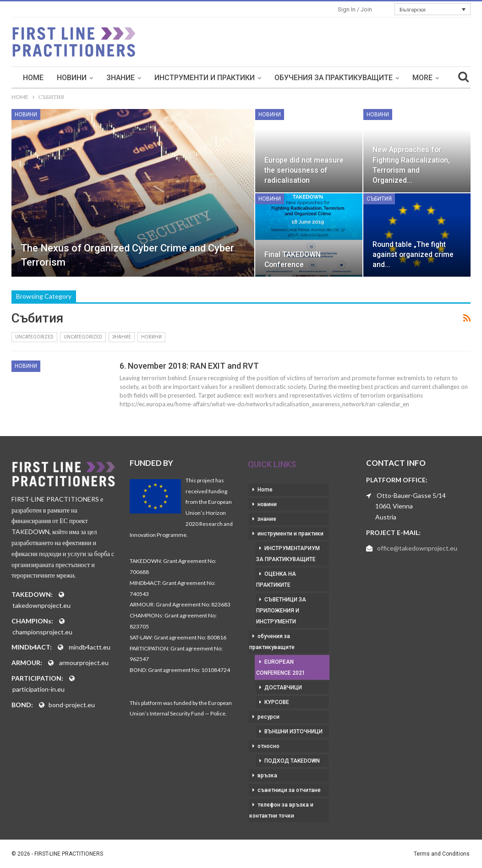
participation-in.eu (38, 689)
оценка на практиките (276, 579)
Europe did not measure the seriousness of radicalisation (304, 170)
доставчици (283, 688)
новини (72, 78)
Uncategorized (34, 337)
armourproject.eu (84, 663)
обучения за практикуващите (334, 78)
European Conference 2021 (281, 667)
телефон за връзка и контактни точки (281, 810)
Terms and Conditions (442, 854)
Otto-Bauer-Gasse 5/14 (411, 495)
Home (33, 78)
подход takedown (292, 761)
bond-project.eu (72, 705)
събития (379, 199)
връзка (267, 775)
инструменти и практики (205, 78)
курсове (277, 702)
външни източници (293, 732)
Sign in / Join (355, 9)
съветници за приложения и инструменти (281, 611)
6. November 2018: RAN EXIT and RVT (189, 366)
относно (268, 746)
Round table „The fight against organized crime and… (413, 254)
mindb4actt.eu (90, 647)
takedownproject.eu (41, 605)
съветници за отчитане (289, 790)
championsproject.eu (42, 632)
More (422, 78)
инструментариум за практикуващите (288, 554)
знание (120, 78)
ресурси (268, 717)
